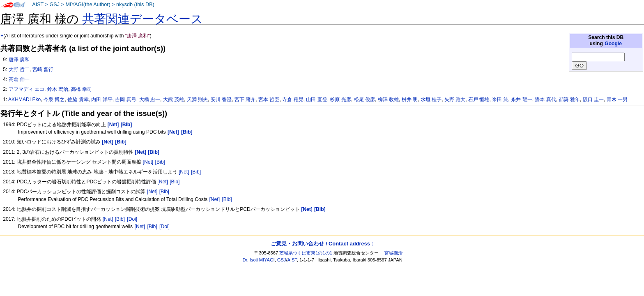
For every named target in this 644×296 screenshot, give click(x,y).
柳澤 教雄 (388, 99)
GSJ (54, 5)
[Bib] (160, 162)
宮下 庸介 (245, 99)
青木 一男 (617, 99)
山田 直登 (316, 99)
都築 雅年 (569, 99)
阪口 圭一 (593, 99)
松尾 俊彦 (365, 99)
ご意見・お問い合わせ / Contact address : (322, 244)
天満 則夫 (197, 99)
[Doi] (132, 219)
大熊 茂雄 (174, 99)
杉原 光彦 (340, 99)
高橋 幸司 (82, 89)
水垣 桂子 (431, 99)
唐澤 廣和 (19, 60)
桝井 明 (410, 99)
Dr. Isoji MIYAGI (259, 260)
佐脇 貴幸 (78, 99)
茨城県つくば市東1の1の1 (306, 253)
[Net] (148, 162)
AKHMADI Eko (24, 99)
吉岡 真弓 (125, 99)
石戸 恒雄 (479, 99)
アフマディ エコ (26, 89)
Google (613, 44)
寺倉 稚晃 (293, 99)
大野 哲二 (19, 69)
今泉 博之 (54, 99)
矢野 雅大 (455, 99)
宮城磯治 (393, 253)
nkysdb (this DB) (135, 5)
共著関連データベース (143, 19)
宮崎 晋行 (43, 69)
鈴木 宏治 (58, 89)
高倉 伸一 (19, 79)
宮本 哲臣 (269, 99)
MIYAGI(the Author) (88, 5)
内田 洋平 (102, 99)
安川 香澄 (221, 99)
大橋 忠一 (150, 99)
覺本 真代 (545, 99)
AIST (38, 5)
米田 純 (500, 99)
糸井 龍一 (521, 99)
